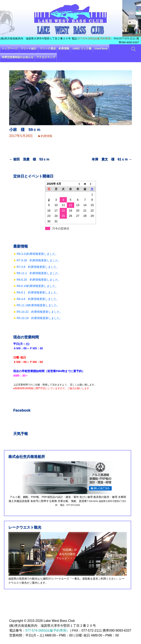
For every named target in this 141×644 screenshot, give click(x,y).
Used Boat (101, 48)
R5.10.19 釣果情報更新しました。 (40, 318)
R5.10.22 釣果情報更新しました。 (40, 312)
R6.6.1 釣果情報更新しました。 (38, 292)
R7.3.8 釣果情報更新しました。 (38, 267)
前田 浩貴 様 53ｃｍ (29, 159)
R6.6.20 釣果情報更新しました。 (39, 280)
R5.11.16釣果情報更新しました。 (38, 305)
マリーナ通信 (48, 48)
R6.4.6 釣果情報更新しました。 (38, 299)
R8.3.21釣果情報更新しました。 (37, 254)
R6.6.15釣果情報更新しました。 (37, 286)
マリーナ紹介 (29, 48)
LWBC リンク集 (82, 48)
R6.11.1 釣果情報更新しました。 (39, 273)
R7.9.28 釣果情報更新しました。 (39, 260)
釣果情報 (64, 48)
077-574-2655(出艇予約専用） (95, 39)
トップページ (10, 48)
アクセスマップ (46, 57)
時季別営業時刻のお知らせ (18, 57)
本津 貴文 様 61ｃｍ (112, 159)
